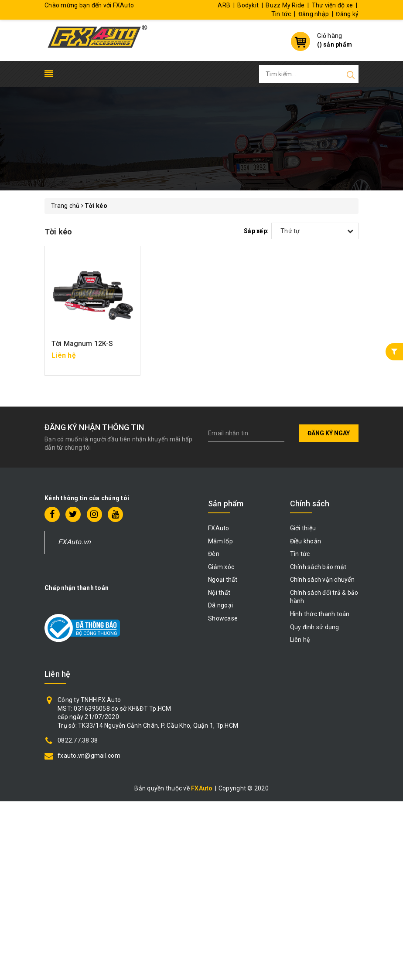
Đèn (214, 554)
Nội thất (219, 593)
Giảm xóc (221, 567)
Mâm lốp (220, 541)
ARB (224, 5)
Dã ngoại (220, 605)
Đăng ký (347, 14)
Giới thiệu (303, 528)
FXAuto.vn (74, 542)
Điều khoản (306, 541)
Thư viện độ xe (333, 5)
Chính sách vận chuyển (322, 580)
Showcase (223, 618)
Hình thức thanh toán (320, 614)
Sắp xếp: (256, 231)
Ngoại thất (223, 580)
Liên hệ (300, 640)
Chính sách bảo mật (318, 567)
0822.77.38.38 (78, 740)
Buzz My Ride (285, 5)
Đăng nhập (314, 14)
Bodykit (248, 5)
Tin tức (281, 14)
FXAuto (219, 528)
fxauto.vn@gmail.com (89, 756)
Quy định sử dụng (315, 627)
